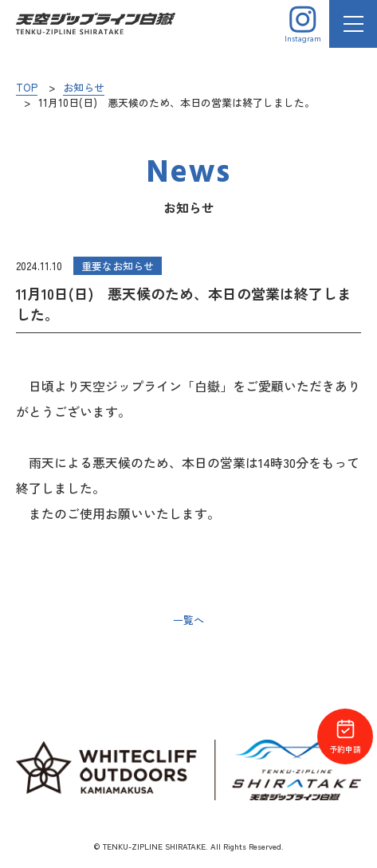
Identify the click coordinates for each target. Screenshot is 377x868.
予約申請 (345, 737)
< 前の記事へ (49, 620)
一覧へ (188, 620)
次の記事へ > (328, 620)
